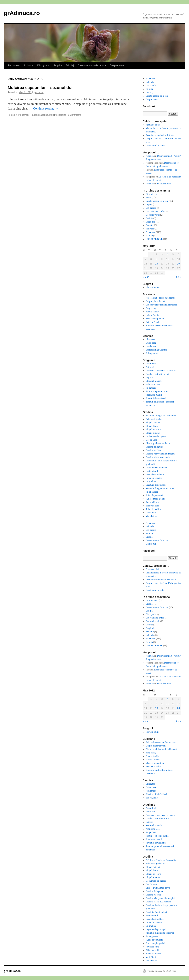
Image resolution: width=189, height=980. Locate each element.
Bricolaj (70, 65)
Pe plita (58, 65)
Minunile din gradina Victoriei (160, 488)
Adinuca (39, 92)
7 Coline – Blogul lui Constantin (161, 416)
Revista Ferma (153, 502)
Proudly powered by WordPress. (161, 971)
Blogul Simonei (153, 433)
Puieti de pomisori (154, 495)
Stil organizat (152, 353)
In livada (29, 65)
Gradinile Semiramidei (156, 468)
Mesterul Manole (154, 381)
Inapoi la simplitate (155, 475)
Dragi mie (150, 222)
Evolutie (150, 225)
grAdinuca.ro (22, 13)
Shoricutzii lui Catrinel (156, 350)
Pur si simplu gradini (155, 499)
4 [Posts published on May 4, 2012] (167, 254)
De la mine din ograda (156, 436)
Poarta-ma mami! (154, 395)
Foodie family (152, 312)
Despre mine (117, 65)
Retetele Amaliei (154, 322)
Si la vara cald (152, 506)
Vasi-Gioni (151, 513)
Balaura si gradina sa (155, 419)
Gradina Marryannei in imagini (160, 454)
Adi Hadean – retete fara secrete (161, 298)
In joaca (149, 377)
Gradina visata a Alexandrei (159, 457)
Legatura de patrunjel (156, 485)
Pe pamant (14, 65)
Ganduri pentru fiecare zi (157, 374)
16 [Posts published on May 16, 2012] (157, 264)
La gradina (151, 481)
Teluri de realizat (154, 509)
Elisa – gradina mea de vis (158, 443)
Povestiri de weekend (156, 398)
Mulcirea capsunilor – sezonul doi (40, 87)
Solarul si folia (164, 184)
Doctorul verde (153, 215)
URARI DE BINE (154, 239)
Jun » (178, 277)
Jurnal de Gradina (154, 478)
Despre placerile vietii (156, 301)
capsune (44, 115)
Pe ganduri (151, 388)
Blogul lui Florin (154, 429)
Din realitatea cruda (155, 211)
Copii (148, 204)
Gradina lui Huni (154, 450)
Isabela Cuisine (153, 315)
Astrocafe (150, 367)
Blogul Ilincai (152, 426)
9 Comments (75, 115)
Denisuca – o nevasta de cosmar (161, 371)
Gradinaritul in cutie (155, 146)
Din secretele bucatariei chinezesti (162, 305)
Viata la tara (151, 516)
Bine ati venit (152, 194)
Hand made (151, 346)
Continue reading (46, 108)
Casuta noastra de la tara (92, 65)
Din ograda (43, 65)
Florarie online (153, 287)
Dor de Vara (151, 440)
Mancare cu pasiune (155, 319)
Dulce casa (151, 343)
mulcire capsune (58, 115)
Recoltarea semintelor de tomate (161, 135)
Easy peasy (151, 308)
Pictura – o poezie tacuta (157, 391)
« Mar (146, 277)
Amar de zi (151, 364)
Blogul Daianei (153, 423)
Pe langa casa (152, 492)
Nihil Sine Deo (153, 384)
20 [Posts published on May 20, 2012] (178, 264)
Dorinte (149, 218)
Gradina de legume (155, 447)
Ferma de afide (153, 125)
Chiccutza (150, 339)
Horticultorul (152, 471)
